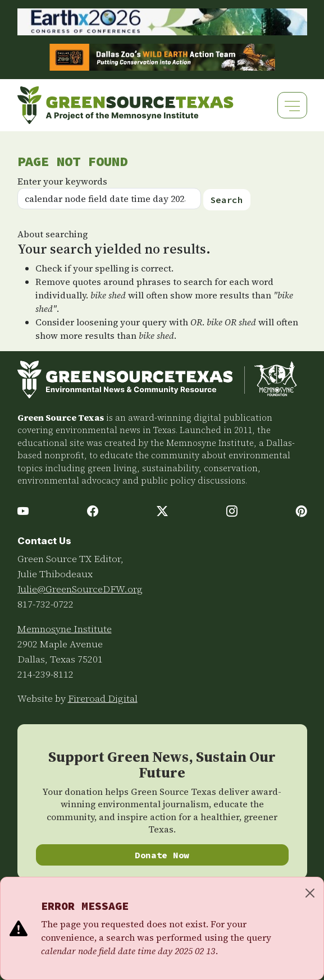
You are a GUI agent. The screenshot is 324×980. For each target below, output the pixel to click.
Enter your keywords (62, 181)
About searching (53, 234)
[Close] (310, 893)
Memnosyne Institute (65, 629)
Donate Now (162, 855)
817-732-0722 (45, 604)
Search (227, 200)
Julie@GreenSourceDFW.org (80, 589)
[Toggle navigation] (292, 105)
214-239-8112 (45, 674)
